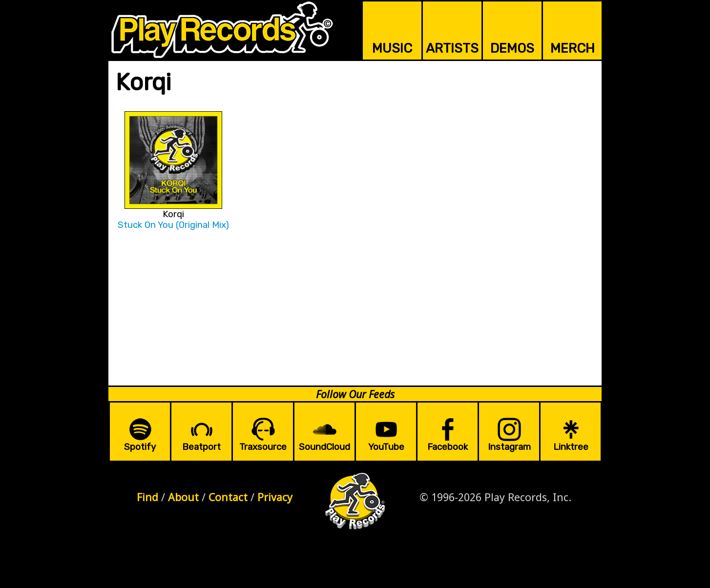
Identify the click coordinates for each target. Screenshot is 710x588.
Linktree (571, 447)
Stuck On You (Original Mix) (173, 225)
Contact (228, 497)
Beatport (201, 447)
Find (147, 497)
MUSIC (392, 48)
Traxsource (263, 447)
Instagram (509, 447)
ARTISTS (452, 48)
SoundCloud (324, 447)
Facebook (448, 447)
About (183, 497)
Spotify (140, 447)
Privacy (275, 497)
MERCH (573, 48)
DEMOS (512, 48)
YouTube (386, 447)
